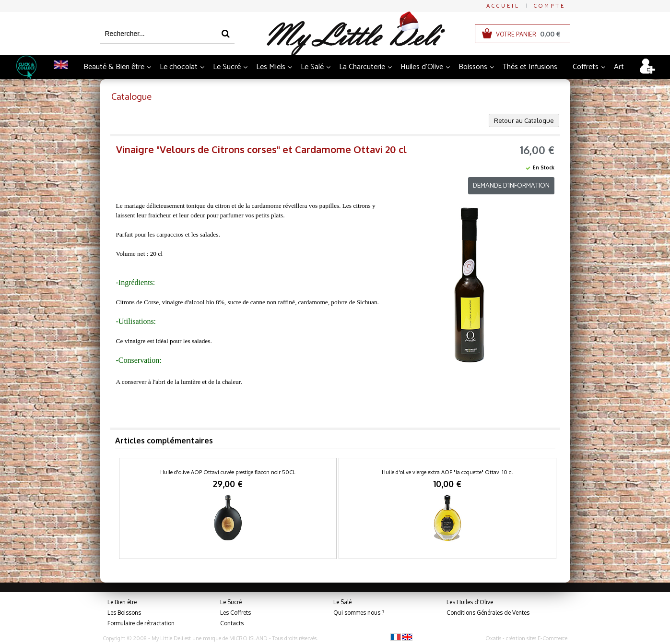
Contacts (232, 623)
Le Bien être (122, 602)
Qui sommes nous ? (359, 613)
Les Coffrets (235, 613)
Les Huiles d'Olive (470, 602)
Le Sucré (227, 67)
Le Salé (312, 67)
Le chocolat (179, 67)
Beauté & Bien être (114, 67)
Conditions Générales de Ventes (488, 613)
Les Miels (271, 67)
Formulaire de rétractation (141, 623)
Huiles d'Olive (422, 67)
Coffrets (586, 67)
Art (619, 67)
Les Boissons (124, 613)
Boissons (473, 67)
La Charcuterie (362, 67)
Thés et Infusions (530, 67)
